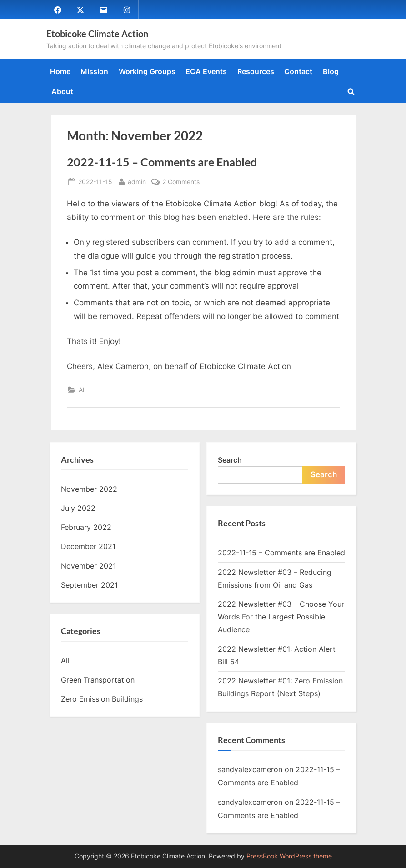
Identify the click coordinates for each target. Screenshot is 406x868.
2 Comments (181, 182)
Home (60, 71)
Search (230, 460)
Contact (298, 71)
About (62, 91)
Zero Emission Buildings (102, 699)
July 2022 (78, 508)
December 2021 (88, 547)
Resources (256, 71)
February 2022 (86, 527)
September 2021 (89, 585)
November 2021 (88, 566)
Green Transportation (98, 680)
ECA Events (206, 71)
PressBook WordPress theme (289, 856)
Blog (331, 71)
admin (137, 181)
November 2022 (89, 489)
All (82, 390)
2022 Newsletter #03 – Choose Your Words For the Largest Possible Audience (281, 617)
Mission (94, 71)
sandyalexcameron (250, 769)
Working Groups (147, 71)
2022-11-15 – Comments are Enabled (162, 162)
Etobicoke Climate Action (97, 34)
